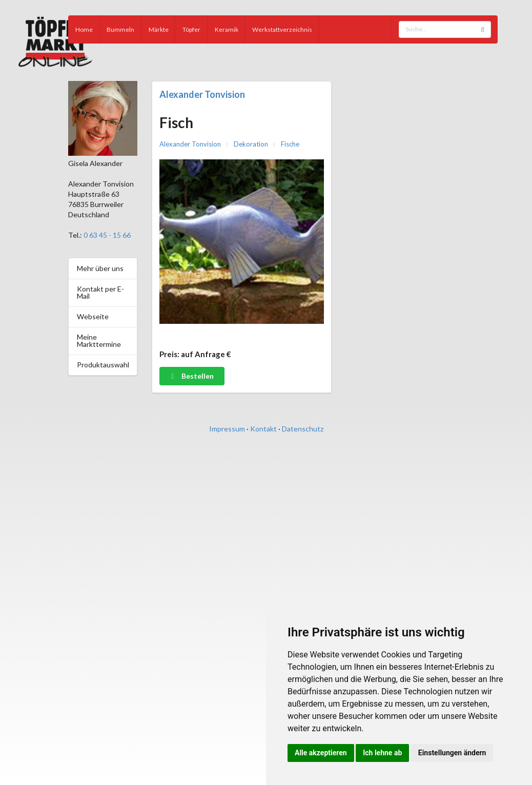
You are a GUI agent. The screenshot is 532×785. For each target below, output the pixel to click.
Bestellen (191, 376)
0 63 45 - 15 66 (107, 235)
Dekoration (251, 144)
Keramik (227, 29)
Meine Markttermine (99, 340)
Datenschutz (303, 429)
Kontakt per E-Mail (100, 292)
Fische (290, 144)
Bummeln (120, 29)
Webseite (93, 316)
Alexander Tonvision (202, 94)
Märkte (159, 29)
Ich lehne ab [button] (382, 753)
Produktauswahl (103, 365)
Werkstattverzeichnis (282, 29)
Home (84, 29)
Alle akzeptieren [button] (321, 753)
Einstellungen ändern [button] (452, 753)
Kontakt (263, 429)
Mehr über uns (100, 268)
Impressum (227, 429)
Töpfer (191, 29)
